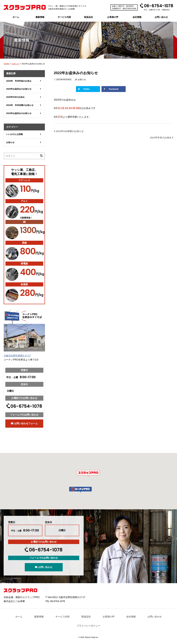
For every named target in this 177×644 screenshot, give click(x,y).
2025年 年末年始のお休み (19, 81)
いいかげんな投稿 (14, 134)
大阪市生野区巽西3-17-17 (17, 356)
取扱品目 (88, 17)
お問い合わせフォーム (24, 423)
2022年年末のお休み (162, 138)
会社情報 (137, 17)
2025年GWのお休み (15, 97)
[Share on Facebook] (114, 89)
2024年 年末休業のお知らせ (20, 105)
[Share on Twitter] (88, 89)
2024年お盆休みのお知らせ (19, 113)
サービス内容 (64, 17)
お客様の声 (113, 17)
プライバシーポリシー (88, 626)
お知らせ (16, 64)
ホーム (16, 17)
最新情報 (40, 17)
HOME (7, 64)
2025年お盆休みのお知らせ (19, 89)
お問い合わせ (161, 17)
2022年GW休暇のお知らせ (69, 131)
